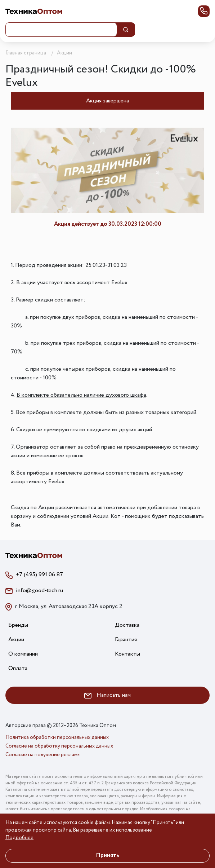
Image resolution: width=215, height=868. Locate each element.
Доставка (127, 625)
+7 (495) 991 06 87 (39, 575)
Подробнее (19, 838)
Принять (107, 856)
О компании (23, 654)
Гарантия (126, 640)
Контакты (127, 654)
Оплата (18, 668)
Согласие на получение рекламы (43, 755)
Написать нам (107, 695)
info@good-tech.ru (39, 591)
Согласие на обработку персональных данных (59, 746)
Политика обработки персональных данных (57, 737)
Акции (16, 640)
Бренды (18, 625)
